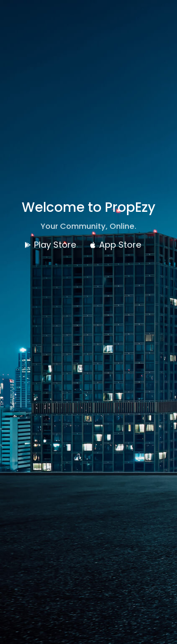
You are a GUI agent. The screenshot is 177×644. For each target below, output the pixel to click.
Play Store (50, 245)
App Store (115, 245)
